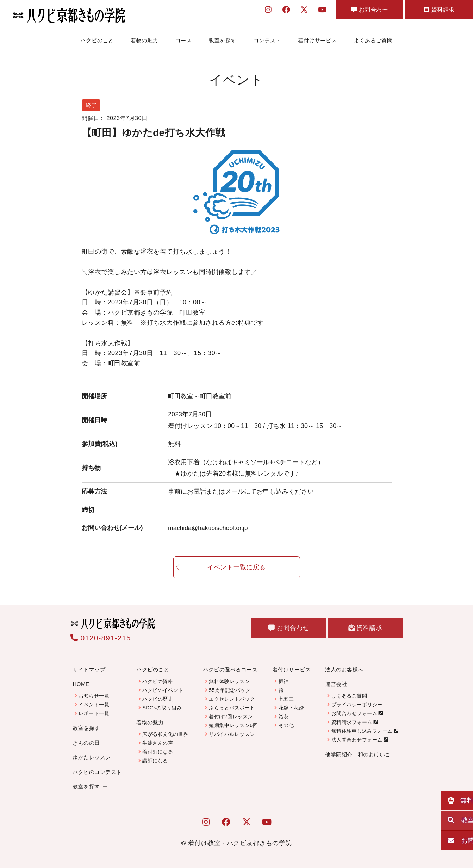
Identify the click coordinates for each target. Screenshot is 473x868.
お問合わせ (357, 11)
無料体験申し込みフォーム (362, 731)
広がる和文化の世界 (165, 734)
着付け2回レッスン (231, 717)
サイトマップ (89, 669)
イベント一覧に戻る (236, 573)
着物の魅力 (145, 40)
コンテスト (267, 40)
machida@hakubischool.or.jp (209, 528)
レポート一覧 (94, 713)
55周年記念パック (230, 690)
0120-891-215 (101, 638)
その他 (286, 725)
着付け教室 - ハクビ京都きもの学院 (240, 843)
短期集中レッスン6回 (233, 725)
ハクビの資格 (158, 681)
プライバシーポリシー (357, 705)
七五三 (286, 699)
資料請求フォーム (352, 722)
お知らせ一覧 (94, 696)
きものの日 (86, 743)
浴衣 (284, 717)
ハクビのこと (97, 40)
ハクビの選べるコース (230, 669)
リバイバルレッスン (232, 734)
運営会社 (336, 684)
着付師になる (158, 752)
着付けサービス (317, 40)
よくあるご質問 (373, 40)
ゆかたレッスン (92, 757)
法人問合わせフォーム (357, 740)
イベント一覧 (94, 705)
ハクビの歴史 (158, 699)
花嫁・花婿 (291, 708)
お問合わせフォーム (354, 713)
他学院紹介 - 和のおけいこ (358, 754)
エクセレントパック (232, 699)
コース (184, 40)
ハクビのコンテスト (97, 772)
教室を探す (223, 40)
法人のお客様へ (344, 669)
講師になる (155, 761)
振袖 (284, 681)
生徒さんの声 (158, 743)
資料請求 (435, 11)
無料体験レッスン (229, 681)
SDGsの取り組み (162, 708)
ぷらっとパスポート (232, 708)
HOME (81, 684)
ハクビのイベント (163, 690)
